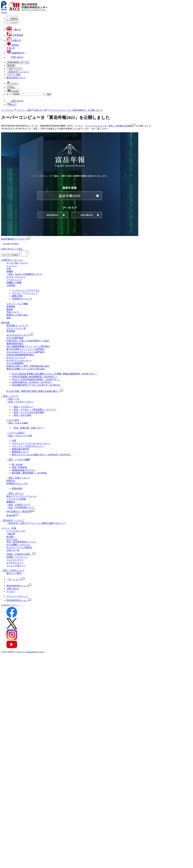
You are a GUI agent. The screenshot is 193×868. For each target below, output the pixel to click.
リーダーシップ (19, 85)
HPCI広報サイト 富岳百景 (26, 219)
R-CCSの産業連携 (20, 154)
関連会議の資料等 (20, 662)
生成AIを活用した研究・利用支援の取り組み (33, 157)
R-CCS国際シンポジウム (18, 757)
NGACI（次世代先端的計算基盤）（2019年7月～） (36, 592)
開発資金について (20, 664)
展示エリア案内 (14, 786)
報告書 (15, 99)
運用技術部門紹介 (20, 134)
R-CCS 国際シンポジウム (24, 248)
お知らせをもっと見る (12, 461)
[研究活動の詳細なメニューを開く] (11, 111)
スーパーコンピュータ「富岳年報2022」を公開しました (76, 323)
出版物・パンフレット (23, 260)
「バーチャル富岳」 (21, 184)
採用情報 (16, 96)
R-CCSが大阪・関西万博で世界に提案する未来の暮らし (40, 164)
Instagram (17, 291)
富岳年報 (18, 223)
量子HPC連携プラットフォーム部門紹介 (31, 140)
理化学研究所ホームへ (19, 798)
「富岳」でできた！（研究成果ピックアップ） (34, 622)
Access (4, 12)
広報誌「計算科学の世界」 (27, 258)
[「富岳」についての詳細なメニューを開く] (14, 167)
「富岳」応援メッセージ (24, 192)
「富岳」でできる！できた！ (26, 175)
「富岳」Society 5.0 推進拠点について (30, 79)
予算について (18, 102)
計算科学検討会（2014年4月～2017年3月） (32, 595)
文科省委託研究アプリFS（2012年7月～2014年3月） (37, 598)
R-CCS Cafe (17, 243)
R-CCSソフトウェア (21, 148)
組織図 (15, 77)
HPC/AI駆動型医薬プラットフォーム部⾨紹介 (34, 137)
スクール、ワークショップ (25, 506)
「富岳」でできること (23, 619)
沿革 (14, 74)
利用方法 (16, 195)
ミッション (17, 71)
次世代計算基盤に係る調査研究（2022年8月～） (35, 589)
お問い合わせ (15, 313)
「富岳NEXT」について (18, 225)
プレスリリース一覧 (21, 119)
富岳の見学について (16, 272)
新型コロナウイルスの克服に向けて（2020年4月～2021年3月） (42, 667)
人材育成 (16, 91)
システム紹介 (18, 178)
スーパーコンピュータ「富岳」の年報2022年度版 (111, 338)
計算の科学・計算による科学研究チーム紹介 (33, 132)
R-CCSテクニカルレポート (25, 151)
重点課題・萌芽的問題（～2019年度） (30, 685)
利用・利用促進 (19, 680)
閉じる (11, 317)
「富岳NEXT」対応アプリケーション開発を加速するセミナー (36, 736)
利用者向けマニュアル (23, 198)
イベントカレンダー (21, 234)
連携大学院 (17, 509)
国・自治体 (17, 677)
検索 (48, 307)
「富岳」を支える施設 (23, 181)
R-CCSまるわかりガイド (25, 126)
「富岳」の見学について (24, 212)
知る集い (16, 240)
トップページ (8, 323)
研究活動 (16, 113)
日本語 (16, 301)
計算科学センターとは (12, 473)
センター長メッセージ (23, 68)
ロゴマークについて (21, 82)
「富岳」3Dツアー (21, 201)
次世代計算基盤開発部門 (24, 146)
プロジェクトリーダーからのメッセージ (31, 656)
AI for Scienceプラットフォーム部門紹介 (31, 143)
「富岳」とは (18, 172)
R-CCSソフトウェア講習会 (25, 251)
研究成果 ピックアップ (23, 116)
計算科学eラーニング (22, 511)
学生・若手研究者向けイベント (27, 245)
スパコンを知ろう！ (21, 269)
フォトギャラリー (20, 263)
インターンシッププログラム (26, 503)
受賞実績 (16, 122)
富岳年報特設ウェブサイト (16, 452)
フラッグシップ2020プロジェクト (28, 659)
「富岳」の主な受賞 (21, 628)
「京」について (16, 792)
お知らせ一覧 (18, 254)
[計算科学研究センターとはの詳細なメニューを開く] (18, 62)
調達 (14, 107)
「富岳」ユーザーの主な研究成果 (28, 625)
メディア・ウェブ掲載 (23, 93)
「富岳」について (20, 170)
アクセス (12, 277)
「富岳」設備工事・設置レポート (28, 640)
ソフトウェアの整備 (21, 206)
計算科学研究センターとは (25, 65)
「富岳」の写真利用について (26, 215)
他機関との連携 (19, 88)
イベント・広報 (19, 231)
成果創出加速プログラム (24, 683)
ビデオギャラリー (20, 266)
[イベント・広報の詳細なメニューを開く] (14, 229)
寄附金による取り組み (23, 105)
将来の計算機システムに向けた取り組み (31, 160)
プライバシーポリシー (17, 809)
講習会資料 (17, 701)
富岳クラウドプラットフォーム (27, 203)
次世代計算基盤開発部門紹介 (20, 567)
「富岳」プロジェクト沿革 (25, 187)
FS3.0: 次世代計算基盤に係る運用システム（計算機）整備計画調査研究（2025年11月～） (55, 586)
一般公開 (16, 237)
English (17, 304)
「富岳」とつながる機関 (24, 189)
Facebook (17, 285)
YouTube (17, 293)
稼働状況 (16, 209)
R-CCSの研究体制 (20, 129)
